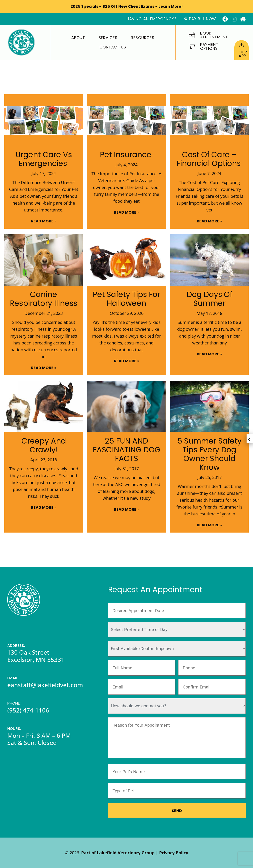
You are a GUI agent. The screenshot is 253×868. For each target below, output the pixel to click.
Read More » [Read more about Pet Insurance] (127, 212)
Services (108, 38)
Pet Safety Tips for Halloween (126, 299)
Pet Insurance (127, 155)
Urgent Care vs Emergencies (44, 159)
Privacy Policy (174, 853)
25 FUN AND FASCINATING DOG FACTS (127, 450)
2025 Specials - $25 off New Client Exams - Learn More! (127, 6)
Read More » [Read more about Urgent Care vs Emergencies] (44, 221)
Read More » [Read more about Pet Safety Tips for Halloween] (127, 361)
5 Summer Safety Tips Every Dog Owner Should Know (210, 454)
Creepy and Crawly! (44, 445)
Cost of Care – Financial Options (210, 159)
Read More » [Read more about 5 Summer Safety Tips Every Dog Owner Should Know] (210, 525)
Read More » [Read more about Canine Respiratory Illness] (44, 368)
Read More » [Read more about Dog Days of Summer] (210, 354)
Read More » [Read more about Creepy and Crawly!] (44, 507)
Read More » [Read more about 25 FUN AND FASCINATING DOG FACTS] (127, 509)
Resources (143, 38)
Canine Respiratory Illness (44, 299)
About (78, 38)
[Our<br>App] (242, 45)
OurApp (243, 54)
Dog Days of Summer (209, 299)
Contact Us (113, 47)
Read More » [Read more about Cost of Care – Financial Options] (210, 221)
